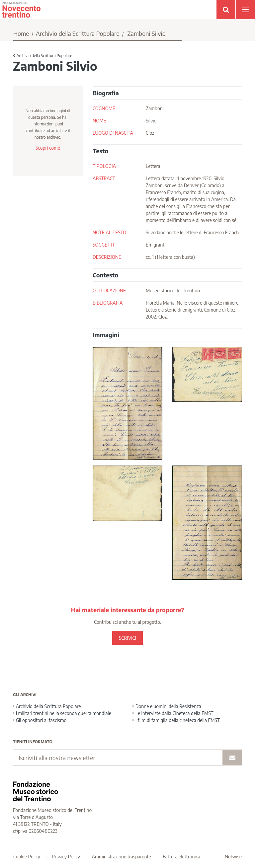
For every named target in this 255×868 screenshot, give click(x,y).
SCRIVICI (127, 638)
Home (21, 33)
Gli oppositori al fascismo (40, 720)
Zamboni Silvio (146, 33)
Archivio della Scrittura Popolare (78, 33)
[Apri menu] (245, 10)
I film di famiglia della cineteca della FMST (176, 720)
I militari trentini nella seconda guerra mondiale (62, 713)
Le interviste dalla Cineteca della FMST (173, 713)
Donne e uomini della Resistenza (167, 706)
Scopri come (48, 148)
